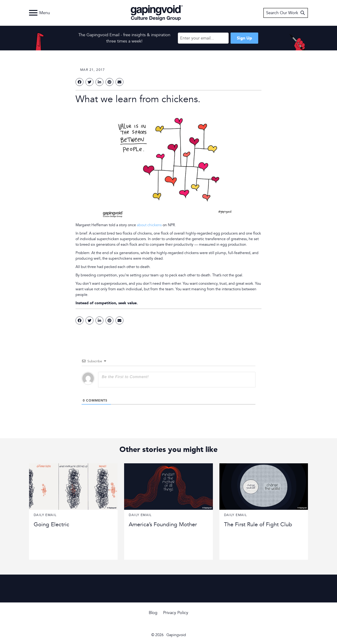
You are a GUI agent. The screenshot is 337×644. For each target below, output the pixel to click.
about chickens (149, 225)
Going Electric (51, 525)
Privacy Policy (176, 613)
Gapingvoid (157, 13)
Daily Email (45, 515)
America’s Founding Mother (163, 525)
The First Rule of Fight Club (258, 525)
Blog (153, 613)
